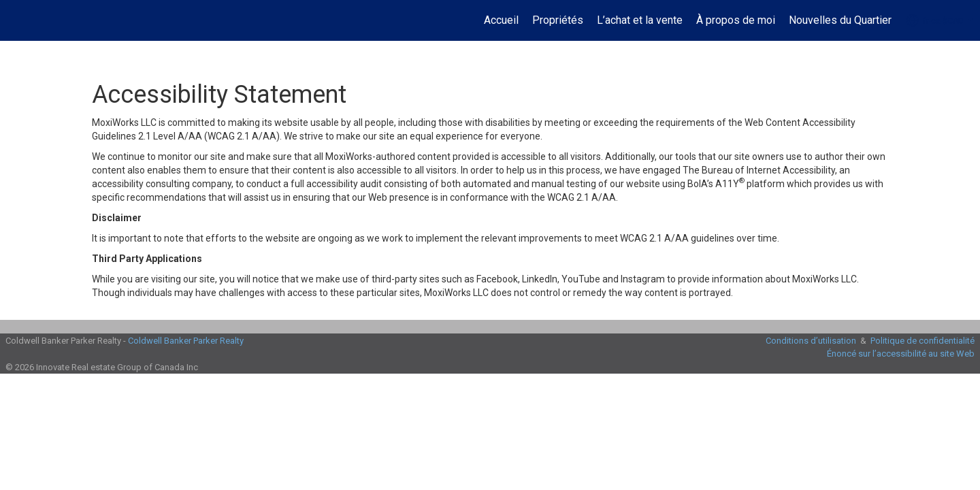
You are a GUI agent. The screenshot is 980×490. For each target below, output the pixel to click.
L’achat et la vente (640, 20)
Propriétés (558, 20)
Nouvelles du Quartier (840, 20)
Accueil (501, 20)
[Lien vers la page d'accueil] (17, 20)
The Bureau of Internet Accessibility (759, 170)
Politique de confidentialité (922, 341)
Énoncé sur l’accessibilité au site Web (901, 354)
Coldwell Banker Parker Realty (186, 341)
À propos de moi (736, 20)
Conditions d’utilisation (811, 341)
